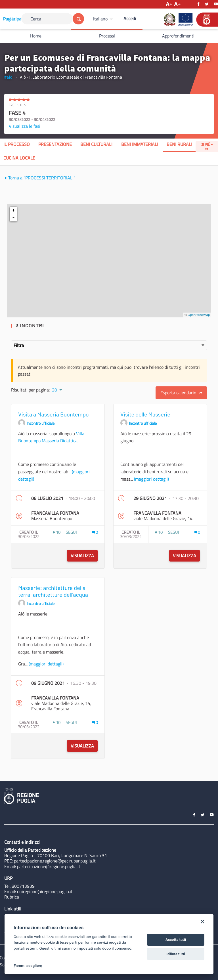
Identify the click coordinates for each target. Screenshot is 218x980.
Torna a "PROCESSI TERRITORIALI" (40, 178)
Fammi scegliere (28, 966)
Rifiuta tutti (176, 954)
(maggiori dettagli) (151, 479)
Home (36, 36)
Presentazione (55, 144)
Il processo (17, 144)
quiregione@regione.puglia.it (45, 891)
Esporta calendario (181, 393)
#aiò (8, 77)
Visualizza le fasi (25, 126)
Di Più (207, 145)
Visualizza (82, 556)
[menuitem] (104, 19)
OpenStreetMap (199, 315)
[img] (6, 178)
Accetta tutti (176, 940)
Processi (107, 36)
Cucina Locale (19, 158)
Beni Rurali (179, 144)
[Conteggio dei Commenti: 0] (95, 532)
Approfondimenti (178, 36)
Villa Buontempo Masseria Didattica (51, 437)
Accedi (130, 18)
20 (54, 390)
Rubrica (12, 897)
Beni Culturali (96, 144)
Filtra (109, 345)
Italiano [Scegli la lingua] (100, 19)
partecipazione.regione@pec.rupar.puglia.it (55, 861)
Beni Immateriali (140, 144)
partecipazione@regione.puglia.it (49, 866)
